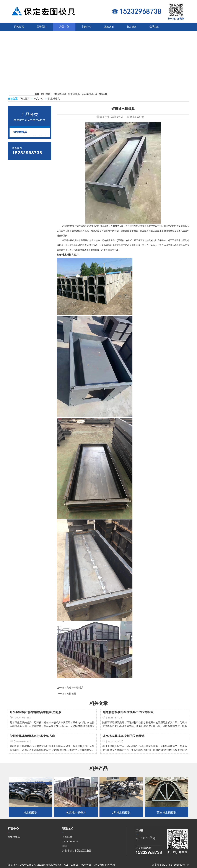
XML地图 (99, 865)
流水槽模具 (101, 94)
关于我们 (42, 27)
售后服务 (132, 27)
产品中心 (64, 27)
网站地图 (110, 865)
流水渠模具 (88, 94)
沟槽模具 (71, 694)
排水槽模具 (60, 94)
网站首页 (19, 27)
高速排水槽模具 (75, 688)
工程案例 (109, 27)
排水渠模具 (74, 94)
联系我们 (154, 27)
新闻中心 (87, 27)
